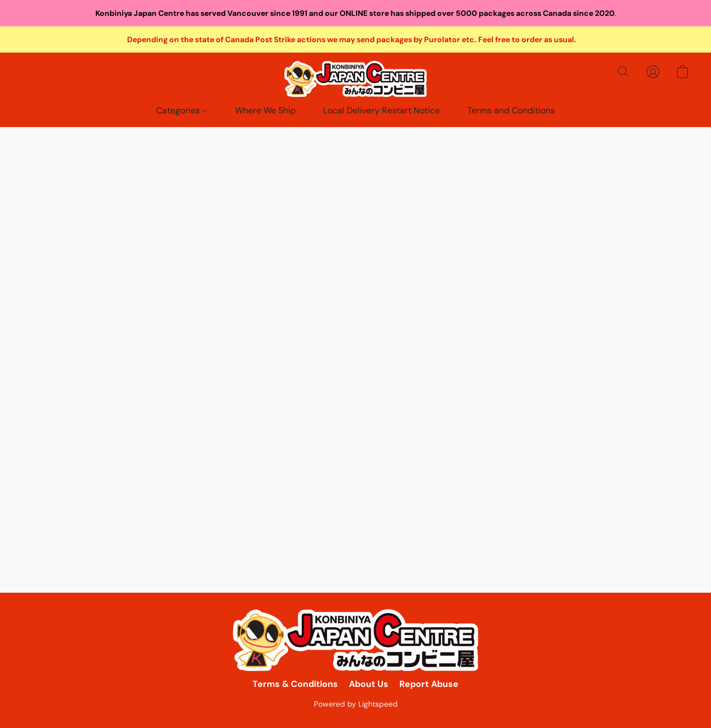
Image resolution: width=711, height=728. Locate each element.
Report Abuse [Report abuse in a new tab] (429, 684)
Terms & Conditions (295, 684)
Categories (182, 110)
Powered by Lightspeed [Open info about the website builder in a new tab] (356, 704)
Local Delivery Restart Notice (382, 110)
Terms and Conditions (511, 110)
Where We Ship (265, 110)
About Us (369, 684)
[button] (355, 79)
